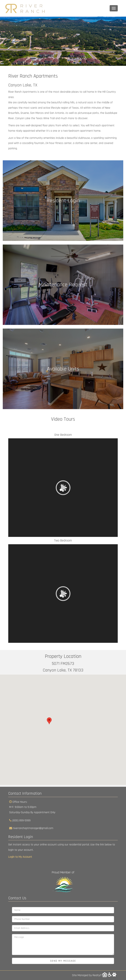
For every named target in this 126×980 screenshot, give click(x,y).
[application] (63, 488)
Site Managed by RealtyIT (87, 975)
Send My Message (63, 961)
